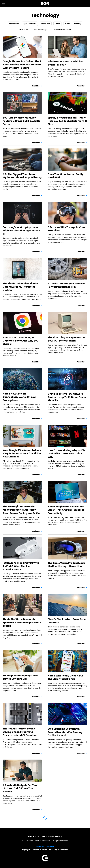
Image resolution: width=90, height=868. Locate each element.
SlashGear (64, 850)
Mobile (58, 24)
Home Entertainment (63, 30)
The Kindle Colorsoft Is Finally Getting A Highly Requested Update (20, 287)
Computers (46, 24)
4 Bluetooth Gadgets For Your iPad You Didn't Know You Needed (20, 788)
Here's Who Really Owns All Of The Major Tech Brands (65, 677)
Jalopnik (36, 850)
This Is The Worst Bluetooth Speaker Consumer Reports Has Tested (22, 623)
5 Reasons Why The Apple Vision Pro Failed (67, 229)
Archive (41, 836)
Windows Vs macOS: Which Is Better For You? (65, 63)
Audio (67, 24)
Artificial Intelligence (41, 30)
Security (78, 24)
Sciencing (53, 850)
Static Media (34, 841)
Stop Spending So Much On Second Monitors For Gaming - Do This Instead (66, 732)
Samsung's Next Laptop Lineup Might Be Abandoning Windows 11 (22, 230)
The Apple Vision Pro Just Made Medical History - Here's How (66, 565)
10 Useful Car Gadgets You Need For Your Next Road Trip (67, 285)
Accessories (14, 24)
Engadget (26, 850)
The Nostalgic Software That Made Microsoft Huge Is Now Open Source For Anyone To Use (22, 510)
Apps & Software (30, 24)
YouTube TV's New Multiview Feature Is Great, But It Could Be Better (21, 121)
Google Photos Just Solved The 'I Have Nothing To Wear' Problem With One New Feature (22, 65)
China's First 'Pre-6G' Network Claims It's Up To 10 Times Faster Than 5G (67, 397)
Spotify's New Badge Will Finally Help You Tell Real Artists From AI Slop (67, 121)
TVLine (44, 850)
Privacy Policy (55, 836)
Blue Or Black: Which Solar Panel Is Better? (67, 621)
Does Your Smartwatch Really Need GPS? (66, 176)
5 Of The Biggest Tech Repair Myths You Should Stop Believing (22, 176)
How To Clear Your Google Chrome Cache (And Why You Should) (21, 341)
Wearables (23, 30)
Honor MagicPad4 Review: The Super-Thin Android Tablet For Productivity (66, 510)
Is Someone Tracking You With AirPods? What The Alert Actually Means (21, 566)
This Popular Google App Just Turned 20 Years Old (20, 677)
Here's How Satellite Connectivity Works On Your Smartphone (20, 397)
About (31, 836)
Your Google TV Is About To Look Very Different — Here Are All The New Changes (22, 453)
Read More (36, 86)
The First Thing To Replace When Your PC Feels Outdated (67, 339)
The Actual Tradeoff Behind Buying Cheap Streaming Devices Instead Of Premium (20, 732)
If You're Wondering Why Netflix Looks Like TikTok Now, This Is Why (67, 453)
